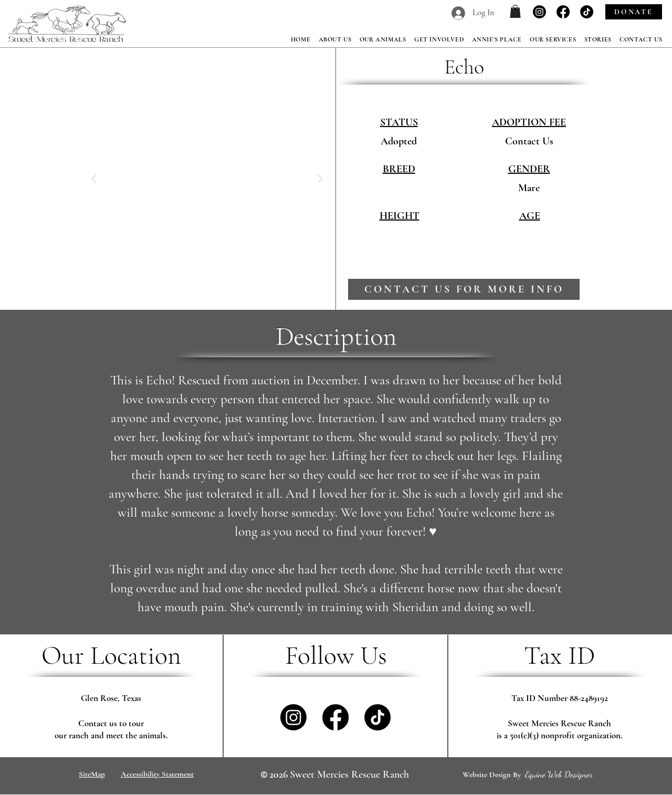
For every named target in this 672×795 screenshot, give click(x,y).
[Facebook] (563, 12)
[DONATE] (634, 12)
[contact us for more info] (464, 289)
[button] (515, 11)
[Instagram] (539, 12)
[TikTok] (587, 12)
